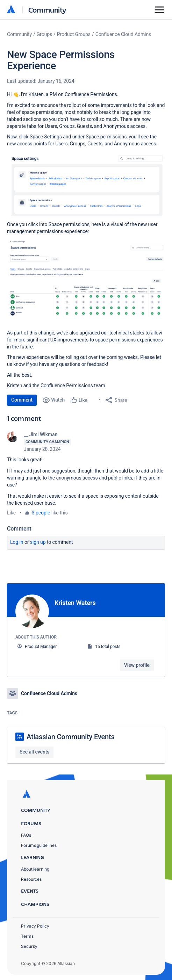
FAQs (26, 835)
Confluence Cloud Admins (123, 34)
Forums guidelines (39, 845)
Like (11, 513)
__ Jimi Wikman (41, 434)
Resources (31, 879)
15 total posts (108, 647)
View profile (137, 665)
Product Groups (74, 34)
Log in (17, 542)
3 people (41, 513)
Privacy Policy (35, 926)
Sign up (38, 542)
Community (47, 10)
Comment (22, 400)
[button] (86, 183)
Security (29, 946)
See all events (34, 751)
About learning (35, 869)
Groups (44, 34)
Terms (27, 936)
